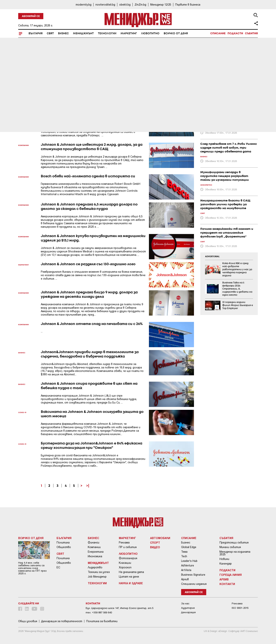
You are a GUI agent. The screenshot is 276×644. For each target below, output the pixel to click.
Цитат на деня (129, 577)
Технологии (107, 34)
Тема (184, 552)
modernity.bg (84, 5)
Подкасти (235, 34)
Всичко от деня (176, 34)
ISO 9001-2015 (240, 608)
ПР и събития (128, 547)
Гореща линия (231, 575)
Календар (226, 564)
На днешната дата (131, 572)
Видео (155, 547)
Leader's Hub (189, 561)
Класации (125, 563)
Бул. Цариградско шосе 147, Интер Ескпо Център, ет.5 (120, 608)
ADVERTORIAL (212, 257)
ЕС (58, 567)
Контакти (227, 584)
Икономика (95, 556)
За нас (185, 603)
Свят (50, 34)
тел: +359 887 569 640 (99, 612)
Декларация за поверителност (62, 621)
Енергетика (96, 552)
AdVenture (188, 565)
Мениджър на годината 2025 (235, 553)
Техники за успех (99, 572)
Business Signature (193, 575)
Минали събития (230, 547)
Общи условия (28, 621)
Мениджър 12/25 (161, 5)
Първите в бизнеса (188, 5)
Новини (224, 559)
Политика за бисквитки (102, 621)
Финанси (94, 543)
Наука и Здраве (131, 583)
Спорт (155, 543)
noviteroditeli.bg (105, 5)
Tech (184, 556)
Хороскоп (125, 567)
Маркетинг (129, 34)
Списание (218, 34)
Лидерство (95, 567)
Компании (94, 547)
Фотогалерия (128, 558)
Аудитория (188, 608)
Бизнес (63, 34)
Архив (185, 579)
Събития (251, 34)
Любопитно (150, 34)
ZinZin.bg (140, 5)
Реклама (124, 543)
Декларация (188, 612)
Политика (63, 543)
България (36, 34)
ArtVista (186, 570)
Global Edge (189, 547)
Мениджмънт (83, 34)
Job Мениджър (97, 577)
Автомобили (160, 538)
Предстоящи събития (234, 543)
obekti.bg (125, 5)
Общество (64, 547)
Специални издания (194, 584)
